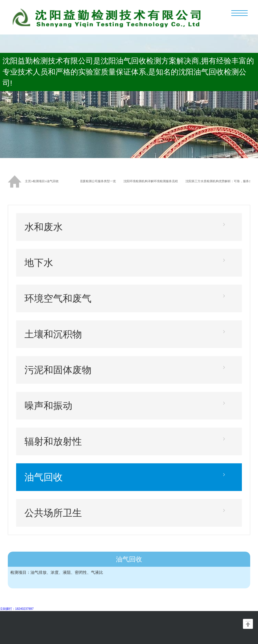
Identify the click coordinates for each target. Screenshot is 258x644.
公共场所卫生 (53, 513)
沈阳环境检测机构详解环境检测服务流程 (152, 181)
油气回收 (53, 181)
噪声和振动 (48, 406)
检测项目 (39, 181)
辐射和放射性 (53, 441)
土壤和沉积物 (53, 334)
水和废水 (44, 227)
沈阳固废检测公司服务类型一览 (96, 181)
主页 (28, 181)
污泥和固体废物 (58, 370)
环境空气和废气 (58, 298)
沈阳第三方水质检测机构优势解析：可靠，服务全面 (221, 181)
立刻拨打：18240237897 (17, 609)
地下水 (39, 263)
